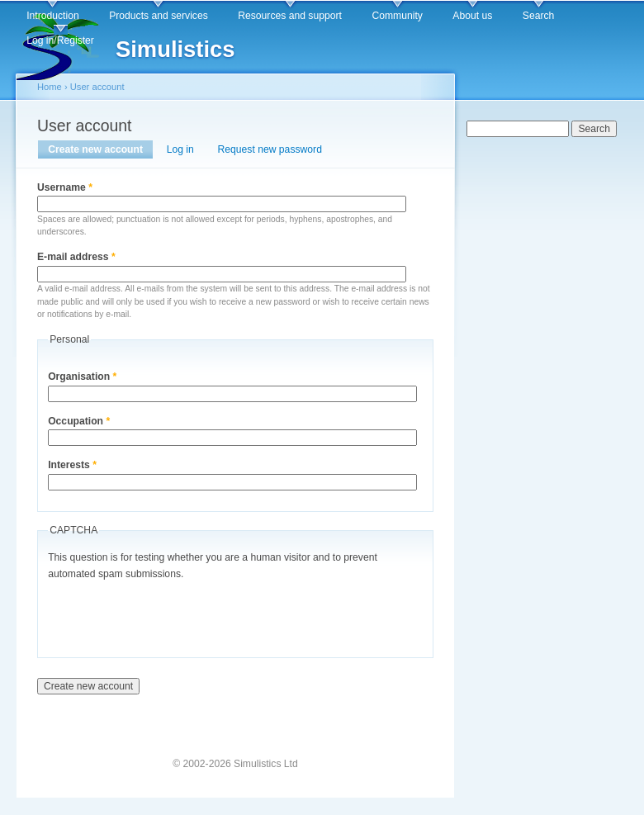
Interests (72, 465)
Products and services (159, 16)
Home (50, 87)
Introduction (53, 16)
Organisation (82, 377)
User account (97, 87)
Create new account (100, 149)
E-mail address (76, 257)
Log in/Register (60, 40)
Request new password (270, 149)
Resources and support (290, 16)
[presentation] (173, 615)
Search (539, 16)
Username (65, 187)
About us (472, 16)
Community (397, 16)
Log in (180, 149)
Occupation (79, 421)
